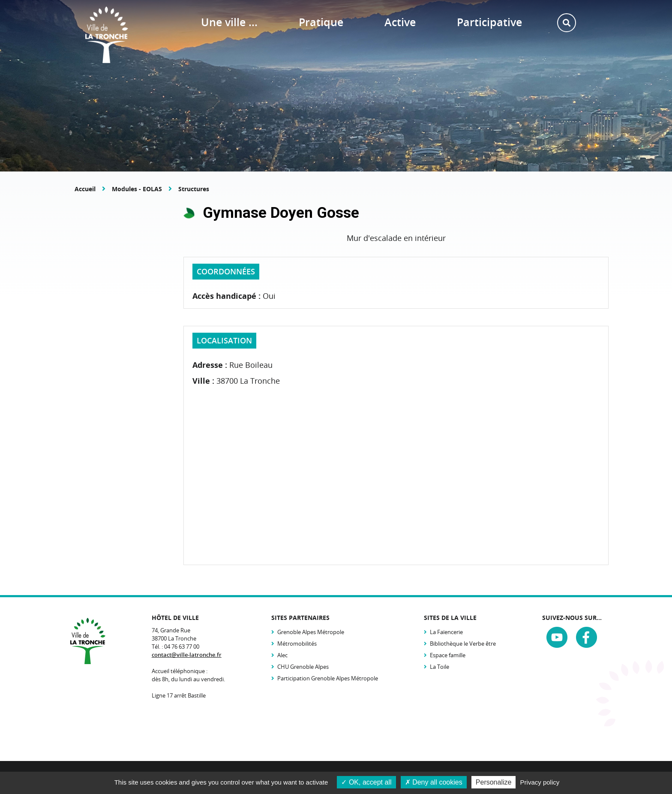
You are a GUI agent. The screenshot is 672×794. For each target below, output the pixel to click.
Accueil (85, 189)
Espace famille (448, 655)
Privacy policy (540, 782)
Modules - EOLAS (137, 189)
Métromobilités (297, 644)
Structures (194, 189)
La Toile (439, 667)
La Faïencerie (446, 632)
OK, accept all (366, 782)
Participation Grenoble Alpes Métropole (328, 678)
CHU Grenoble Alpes (303, 667)
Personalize (494, 782)
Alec (282, 655)
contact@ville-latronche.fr (187, 655)
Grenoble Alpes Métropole (311, 632)
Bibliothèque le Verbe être (463, 644)
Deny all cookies (434, 782)
